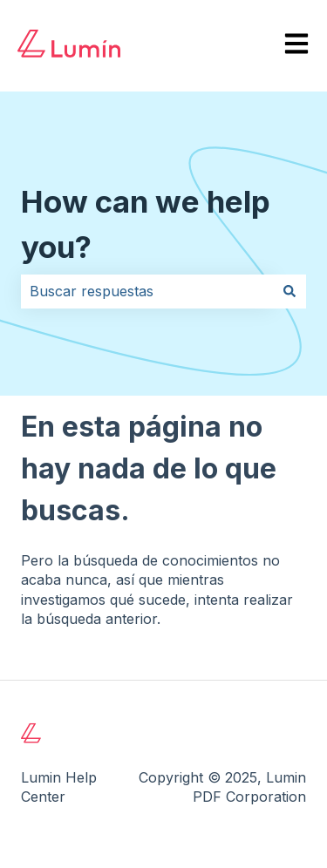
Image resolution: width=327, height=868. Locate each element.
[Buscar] (290, 291)
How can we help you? (146, 224)
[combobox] (147, 291)
